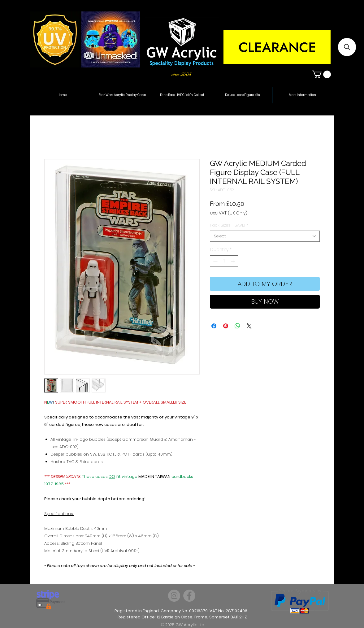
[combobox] (265, 236)
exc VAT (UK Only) (229, 213)
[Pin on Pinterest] (226, 326)
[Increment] (234, 261)
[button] (321, 74)
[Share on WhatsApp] (237, 326)
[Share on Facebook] (214, 326)
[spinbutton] (224, 261)
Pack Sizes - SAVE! (229, 225)
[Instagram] (174, 596)
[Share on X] (249, 326)
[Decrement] (215, 261)
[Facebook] (189, 596)
